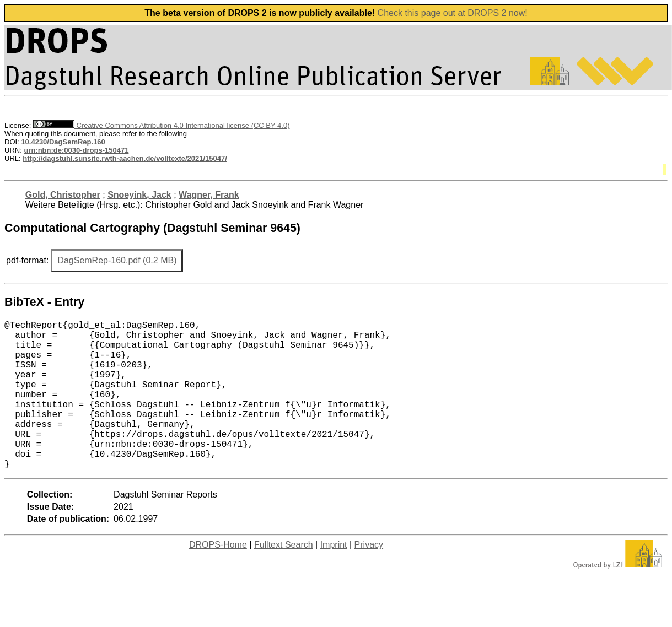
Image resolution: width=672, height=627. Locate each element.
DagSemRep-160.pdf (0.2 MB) (117, 260)
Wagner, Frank (209, 195)
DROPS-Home (218, 578)
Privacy (369, 578)
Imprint (334, 578)
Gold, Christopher (63, 195)
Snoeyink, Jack (139, 195)
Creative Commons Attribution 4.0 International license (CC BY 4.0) (161, 125)
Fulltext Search (284, 578)
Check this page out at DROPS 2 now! (453, 13)
